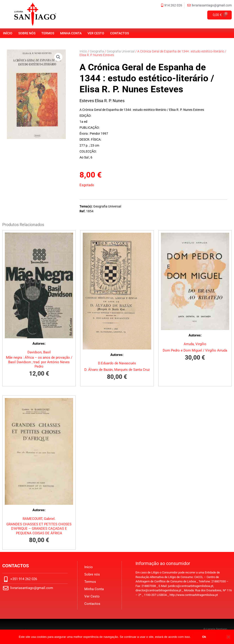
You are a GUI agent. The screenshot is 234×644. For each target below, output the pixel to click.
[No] (228, 637)
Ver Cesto (96, 33)
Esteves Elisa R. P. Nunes (102, 101)
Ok (204, 637)
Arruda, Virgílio (195, 344)
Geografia (97, 51)
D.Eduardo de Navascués (117, 363)
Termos (48, 33)
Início (8, 33)
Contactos (120, 33)
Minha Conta (71, 33)
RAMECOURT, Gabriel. (39, 519)
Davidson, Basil (39, 352)
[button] (58, 57)
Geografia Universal (121, 51)
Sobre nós (27, 33)
